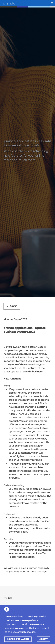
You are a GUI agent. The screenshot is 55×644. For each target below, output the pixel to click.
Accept (43, 639)
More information (18, 639)
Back (12, 306)
